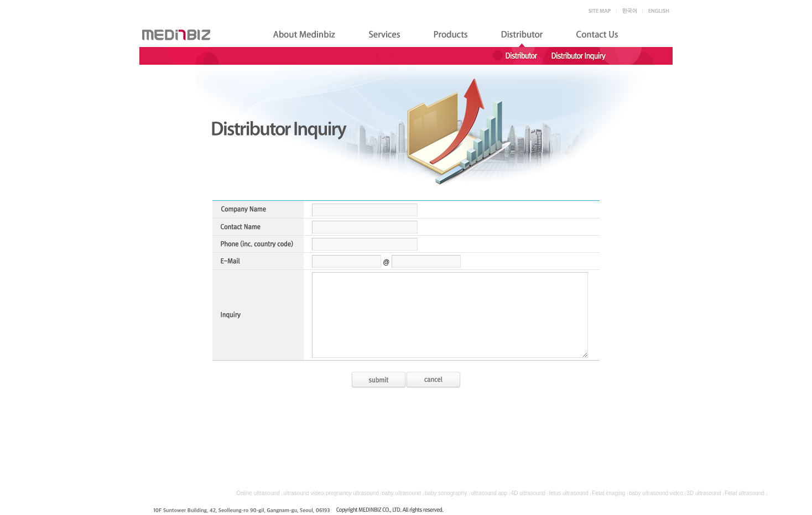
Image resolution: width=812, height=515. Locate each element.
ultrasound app (489, 493)
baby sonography (446, 493)
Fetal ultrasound (745, 493)
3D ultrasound (704, 493)
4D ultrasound (528, 493)
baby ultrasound (401, 493)
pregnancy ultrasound (352, 493)
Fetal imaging (608, 493)
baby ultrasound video (656, 493)
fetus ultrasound (569, 493)
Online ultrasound (258, 493)
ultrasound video (303, 493)
